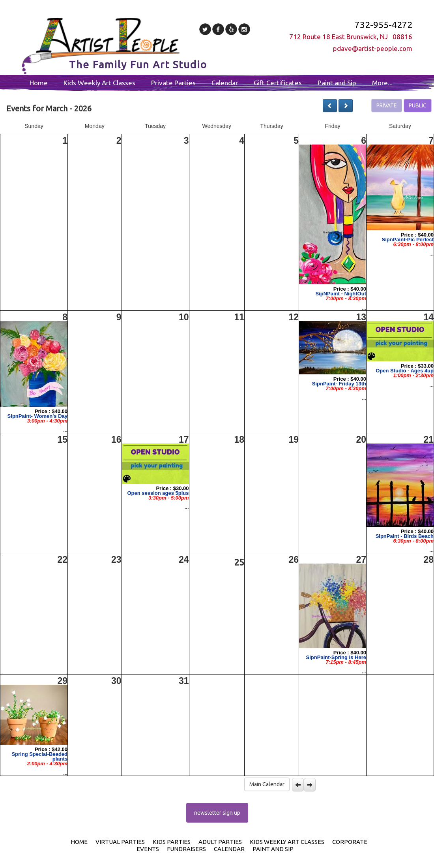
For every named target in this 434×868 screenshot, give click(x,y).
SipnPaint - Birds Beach (405, 536)
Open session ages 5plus (158, 493)
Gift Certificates (278, 83)
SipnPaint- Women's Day (37, 416)
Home (39, 83)
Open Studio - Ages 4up (405, 371)
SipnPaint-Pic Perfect (408, 240)
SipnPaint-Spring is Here (336, 657)
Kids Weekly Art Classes (99, 83)
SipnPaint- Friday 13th (339, 384)
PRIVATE (387, 105)
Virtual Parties (120, 842)
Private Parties (173, 83)
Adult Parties (220, 842)
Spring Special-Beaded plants (39, 756)
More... (382, 83)
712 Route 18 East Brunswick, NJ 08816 (351, 37)
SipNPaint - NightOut (341, 294)
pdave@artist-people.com (373, 48)
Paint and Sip (337, 83)
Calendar (225, 83)
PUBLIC (418, 105)
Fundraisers (186, 849)
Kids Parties (172, 842)
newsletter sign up (217, 813)
